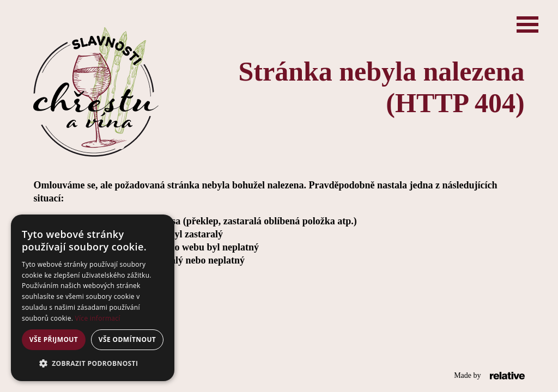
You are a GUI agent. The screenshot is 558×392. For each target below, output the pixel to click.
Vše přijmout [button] (54, 339)
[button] (93, 364)
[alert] (93, 298)
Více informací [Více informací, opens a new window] (98, 318)
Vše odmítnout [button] (127, 339)
